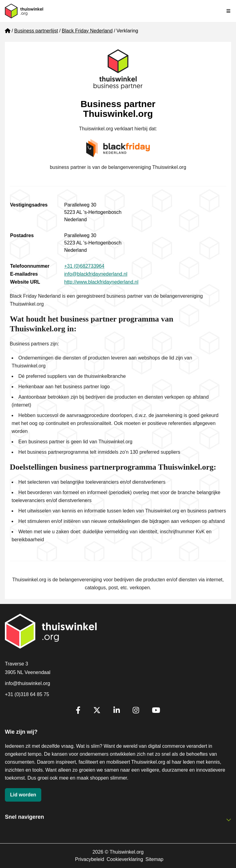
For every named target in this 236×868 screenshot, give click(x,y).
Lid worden (23, 795)
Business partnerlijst (36, 31)
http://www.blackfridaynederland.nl (101, 282)
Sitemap (155, 859)
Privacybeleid (89, 859)
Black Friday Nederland (87, 31)
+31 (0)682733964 (84, 266)
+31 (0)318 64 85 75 (27, 694)
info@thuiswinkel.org (28, 683)
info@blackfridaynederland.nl (96, 274)
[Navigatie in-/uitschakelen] (229, 11)
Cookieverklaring (125, 859)
